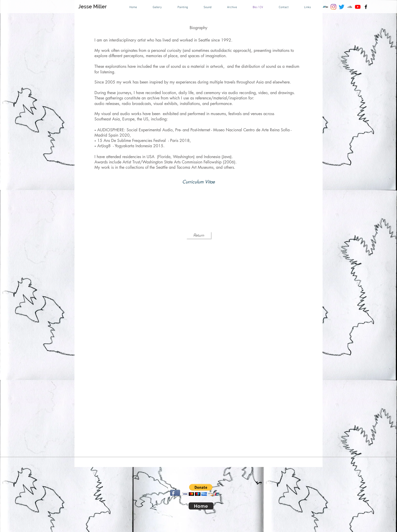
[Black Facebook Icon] (366, 7)
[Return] (198, 235)
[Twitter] (342, 7)
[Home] (201, 506)
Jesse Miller (92, 7)
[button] (201, 490)
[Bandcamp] (325, 7)
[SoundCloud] (350, 7)
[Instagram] (333, 7)
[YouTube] (358, 7)
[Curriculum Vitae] (198, 182)
